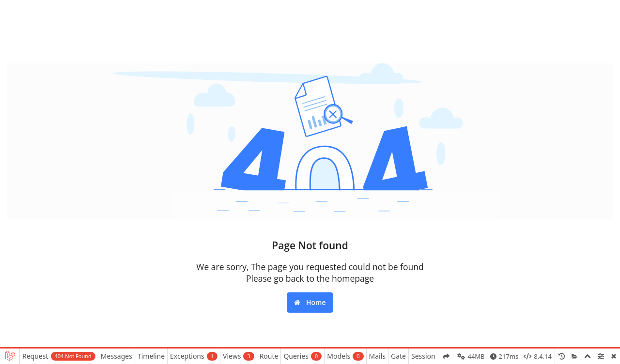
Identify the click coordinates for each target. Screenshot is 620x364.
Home (310, 302)
